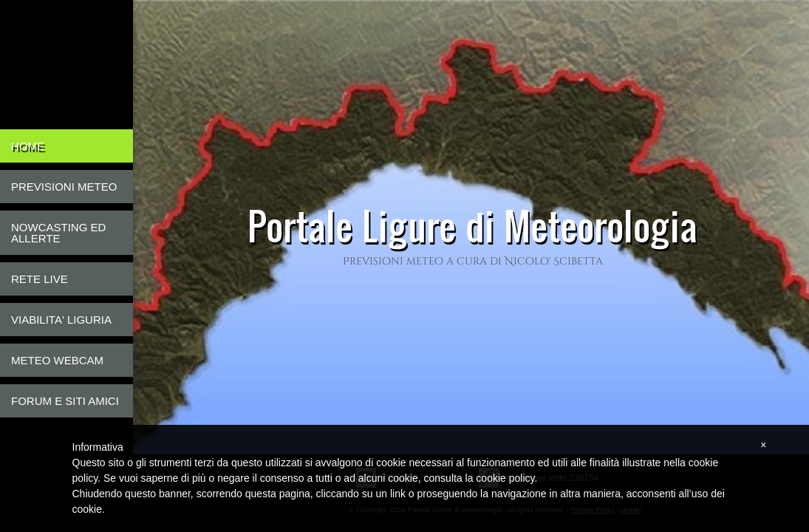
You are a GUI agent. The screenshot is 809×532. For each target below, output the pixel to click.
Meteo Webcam (57, 360)
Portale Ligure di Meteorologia (472, 225)
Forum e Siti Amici (65, 401)
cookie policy (505, 478)
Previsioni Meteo (64, 187)
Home (28, 146)
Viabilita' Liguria (61, 320)
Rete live (40, 279)
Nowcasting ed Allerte (58, 233)
